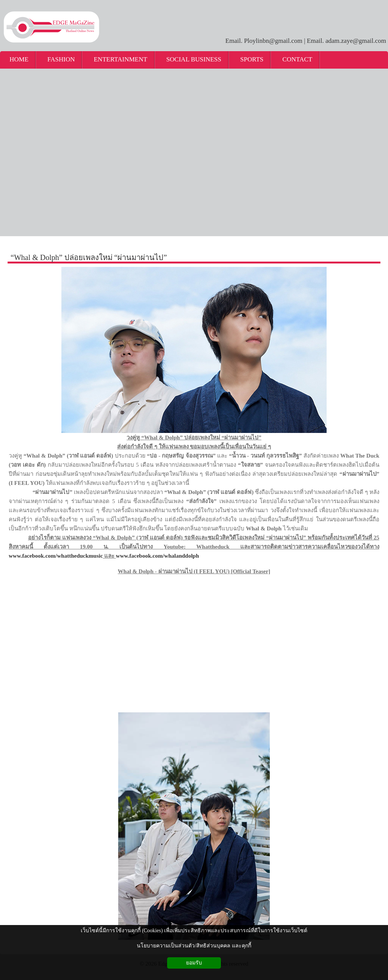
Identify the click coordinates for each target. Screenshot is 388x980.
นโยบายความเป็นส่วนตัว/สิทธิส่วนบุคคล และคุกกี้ (194, 946)
